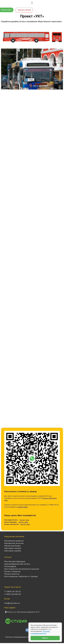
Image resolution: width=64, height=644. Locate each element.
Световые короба (13, 551)
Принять (45, 638)
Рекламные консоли (14, 543)
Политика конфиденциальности (17, 637)
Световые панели (13, 548)
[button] (32, 3)
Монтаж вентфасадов (15, 562)
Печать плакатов (12, 572)
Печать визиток (12, 574)
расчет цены (24, 520)
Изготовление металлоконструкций (22, 569)
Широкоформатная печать (17, 564)
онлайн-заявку (23, 507)
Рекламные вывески (14, 541)
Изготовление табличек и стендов (21, 577)
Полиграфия (10, 567)
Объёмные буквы (12, 546)
